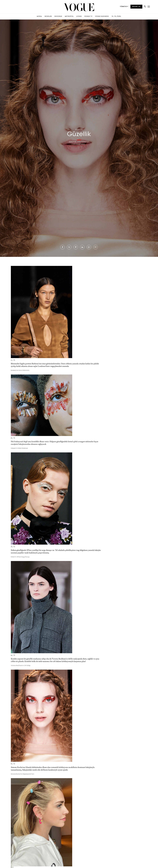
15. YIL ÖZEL (116, 16)
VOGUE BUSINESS (102, 16)
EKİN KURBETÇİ (83, 142)
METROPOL (69, 16)
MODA (39, 16)
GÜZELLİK (48, 16)
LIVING (79, 16)
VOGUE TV (88, 16)
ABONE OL (136, 7)
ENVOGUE (58, 16)
